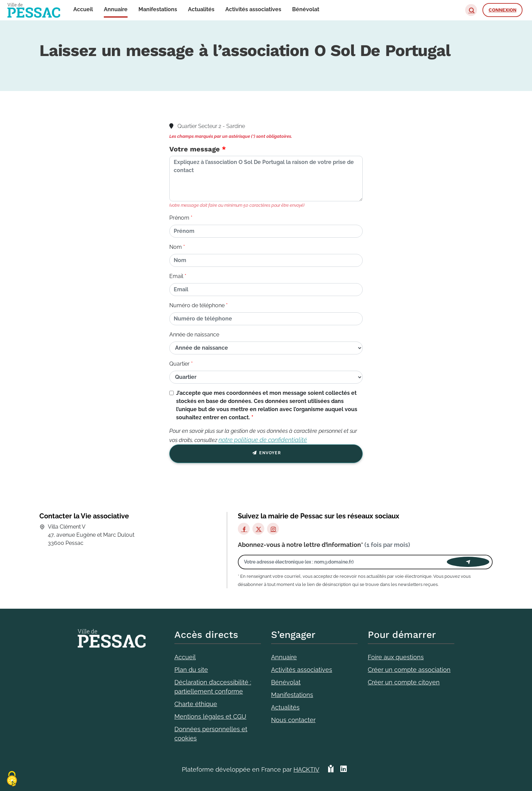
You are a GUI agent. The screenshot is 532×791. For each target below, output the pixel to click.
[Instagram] (273, 529)
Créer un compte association (409, 670)
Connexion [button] (502, 10)
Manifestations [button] (158, 9)
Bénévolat (286, 682)
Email (176, 276)
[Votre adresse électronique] (344, 562)
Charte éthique (196, 704)
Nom (176, 247)
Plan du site (191, 670)
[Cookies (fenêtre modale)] (12, 779)
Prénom (179, 218)
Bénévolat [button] (306, 9)
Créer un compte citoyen (404, 682)
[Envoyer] (468, 562)
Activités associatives (302, 670)
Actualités (285, 707)
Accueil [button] (83, 9)
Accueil (185, 657)
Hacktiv (306, 769)
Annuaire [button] (116, 9)
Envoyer (266, 454)
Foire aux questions (396, 657)
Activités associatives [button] (253, 9)
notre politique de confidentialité (263, 440)
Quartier (179, 364)
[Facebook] (244, 529)
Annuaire (284, 657)
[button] (471, 10)
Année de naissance (194, 335)
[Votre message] (266, 179)
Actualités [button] (201, 9)
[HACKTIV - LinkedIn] (344, 769)
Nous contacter (293, 720)
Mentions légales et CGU (210, 716)
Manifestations (292, 695)
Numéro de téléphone (197, 305)
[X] (258, 529)
